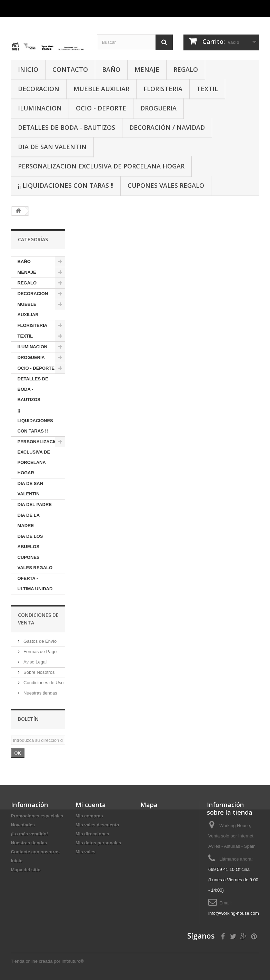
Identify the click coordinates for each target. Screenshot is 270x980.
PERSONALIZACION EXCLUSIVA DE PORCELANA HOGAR (101, 166)
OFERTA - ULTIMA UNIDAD (35, 584)
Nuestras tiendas (40, 693)
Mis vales (86, 852)
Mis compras (89, 816)
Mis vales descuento (97, 825)
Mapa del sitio (26, 870)
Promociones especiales (37, 816)
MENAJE (147, 69)
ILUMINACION (40, 108)
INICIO (28, 69)
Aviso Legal (35, 662)
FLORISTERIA (163, 89)
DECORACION (39, 89)
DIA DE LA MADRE (29, 520)
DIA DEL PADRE (35, 504)
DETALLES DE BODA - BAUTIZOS (67, 127)
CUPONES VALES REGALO (166, 185)
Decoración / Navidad (167, 127)
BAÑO (111, 69)
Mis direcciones (92, 834)
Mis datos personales (98, 843)
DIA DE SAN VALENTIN (52, 147)
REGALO (186, 69)
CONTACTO (70, 69)
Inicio (17, 861)
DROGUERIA (158, 108)
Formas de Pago (40, 652)
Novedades (23, 825)
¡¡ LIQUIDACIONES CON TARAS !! (66, 185)
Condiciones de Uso (43, 683)
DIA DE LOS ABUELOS (30, 541)
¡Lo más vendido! (30, 834)
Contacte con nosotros (36, 852)
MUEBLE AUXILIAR (101, 89)
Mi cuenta (91, 805)
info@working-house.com (234, 913)
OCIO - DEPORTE (101, 108)
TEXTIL (207, 89)
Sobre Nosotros (39, 672)
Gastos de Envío (40, 641)
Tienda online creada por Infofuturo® (47, 961)
